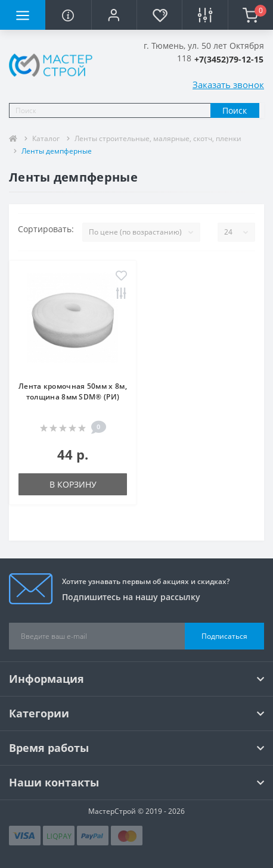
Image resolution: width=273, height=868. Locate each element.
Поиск (235, 110)
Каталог (46, 138)
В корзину (73, 484)
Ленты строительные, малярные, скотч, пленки (158, 138)
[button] (114, 15)
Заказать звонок (228, 85)
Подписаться (224, 636)
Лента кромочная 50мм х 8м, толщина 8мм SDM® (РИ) (73, 391)
